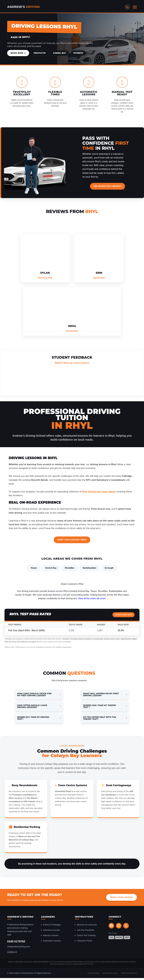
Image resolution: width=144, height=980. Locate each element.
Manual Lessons (51, 935)
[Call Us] (127, 7)
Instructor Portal (84, 941)
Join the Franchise (86, 930)
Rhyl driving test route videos (99, 492)
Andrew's (24, 7)
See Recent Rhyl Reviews (108, 186)
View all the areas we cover (92, 599)
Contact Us (12, 952)
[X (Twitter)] (126, 926)
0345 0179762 (16, 942)
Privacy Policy (93, 973)
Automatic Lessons (52, 941)
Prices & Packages (52, 925)
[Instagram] (119, 926)
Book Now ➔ (18, 53)
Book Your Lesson (121, 898)
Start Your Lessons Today (72, 540)
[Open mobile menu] (135, 7)
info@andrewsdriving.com (18, 947)
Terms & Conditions (129, 973)
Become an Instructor (87, 925)
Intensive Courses (52, 930)
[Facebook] (111, 926)
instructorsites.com (110, 973)
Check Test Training (86, 935)
